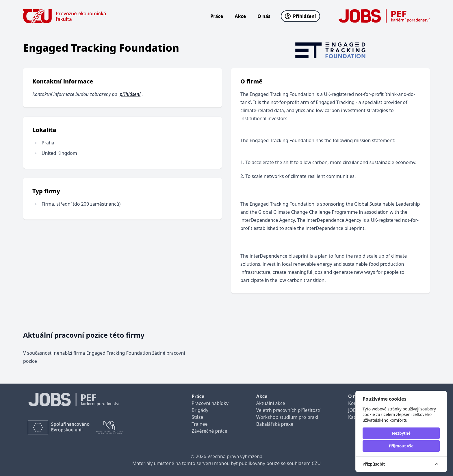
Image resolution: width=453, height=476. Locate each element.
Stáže (197, 417)
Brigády (200, 410)
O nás (264, 16)
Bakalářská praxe (275, 424)
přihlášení (130, 94)
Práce (217, 16)
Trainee (199, 424)
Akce (240, 16)
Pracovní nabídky (210, 403)
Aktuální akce (271, 403)
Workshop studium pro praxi (287, 417)
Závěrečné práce (209, 431)
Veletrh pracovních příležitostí (288, 410)
